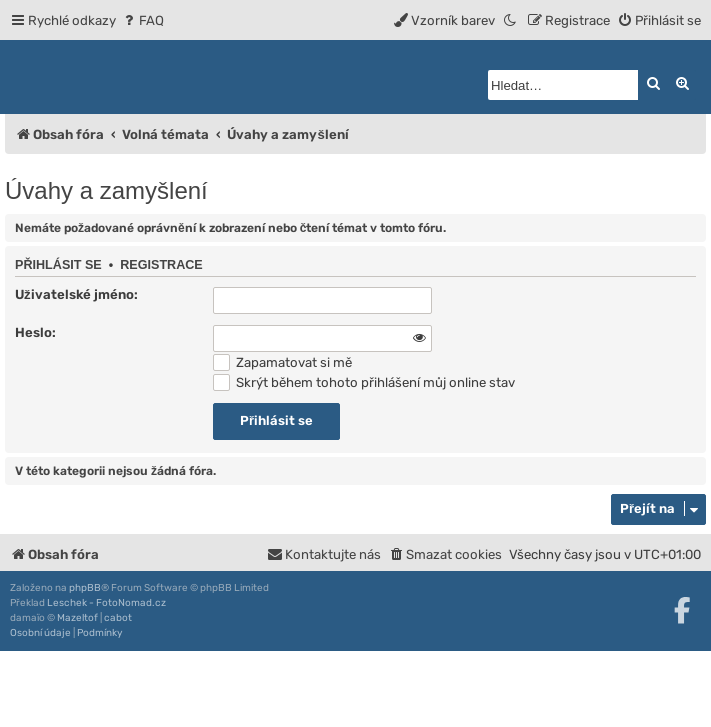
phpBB (85, 588)
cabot (118, 618)
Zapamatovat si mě (282, 362)
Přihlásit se (58, 265)
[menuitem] (142, 20)
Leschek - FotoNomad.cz (106, 603)
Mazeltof (77, 618)
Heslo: (35, 332)
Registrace (161, 265)
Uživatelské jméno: (76, 294)
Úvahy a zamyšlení (106, 190)
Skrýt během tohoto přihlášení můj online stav (364, 382)
